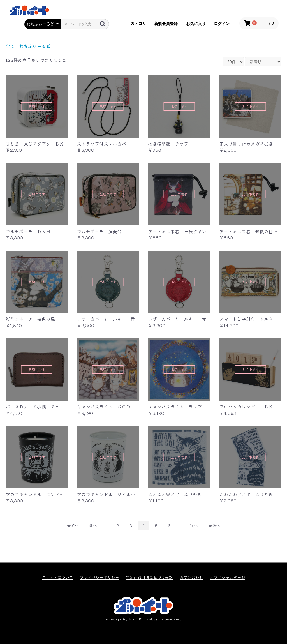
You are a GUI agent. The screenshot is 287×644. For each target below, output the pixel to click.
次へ (194, 525)
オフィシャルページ (228, 577)
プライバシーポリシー (99, 577)
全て (10, 46)
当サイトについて (57, 577)
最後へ (214, 525)
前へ (93, 525)
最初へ (73, 525)
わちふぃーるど (35, 46)
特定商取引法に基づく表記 (149, 577)
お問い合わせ (191, 577)
